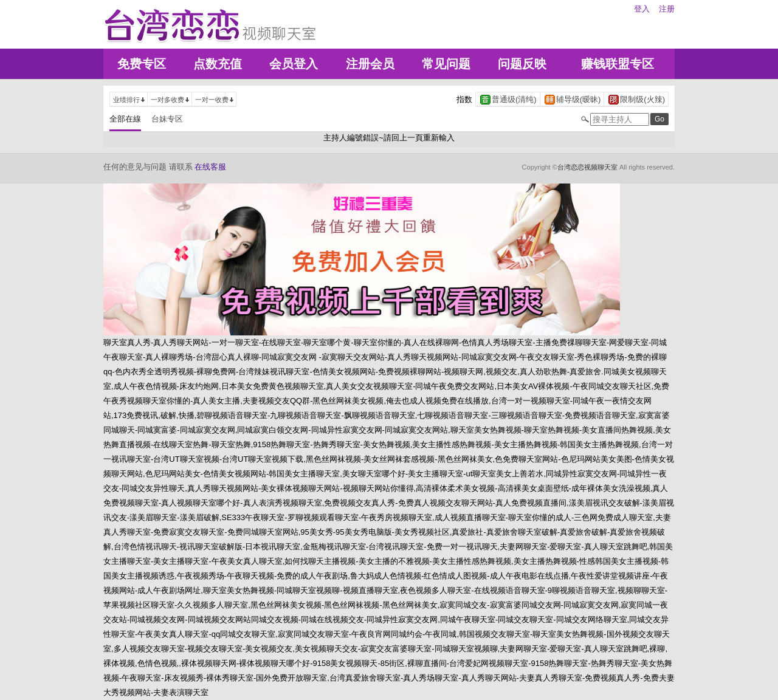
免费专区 (142, 64)
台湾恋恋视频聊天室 (587, 167)
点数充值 (218, 64)
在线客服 (210, 167)
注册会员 (370, 64)
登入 (642, 9)
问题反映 (522, 64)
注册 (667, 9)
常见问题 (446, 64)
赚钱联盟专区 (618, 64)
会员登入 (294, 64)
